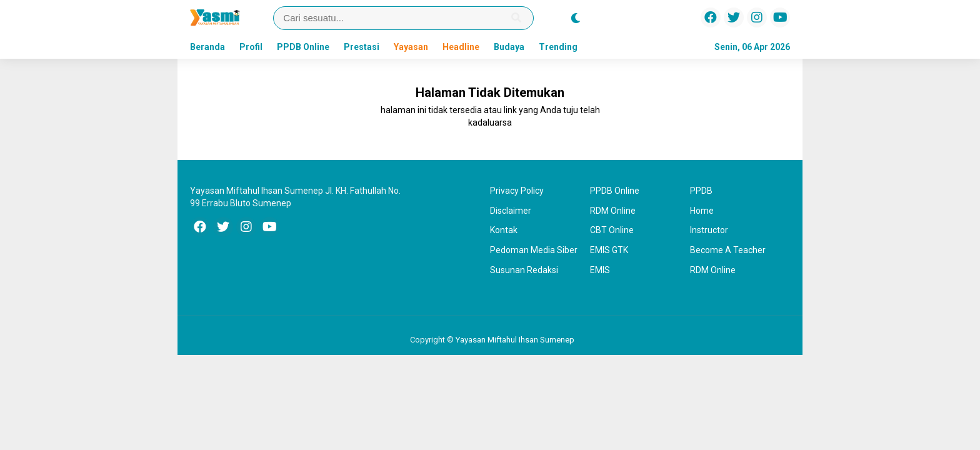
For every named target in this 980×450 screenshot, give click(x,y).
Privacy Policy (517, 191)
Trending (558, 47)
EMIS (600, 270)
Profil (251, 47)
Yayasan (411, 47)
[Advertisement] (106, 259)
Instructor (709, 230)
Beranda (207, 47)
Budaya (509, 47)
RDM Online (613, 211)
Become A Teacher (728, 250)
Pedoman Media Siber (534, 250)
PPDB (701, 191)
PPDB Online (303, 47)
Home (702, 211)
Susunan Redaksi (524, 270)
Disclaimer (511, 211)
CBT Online (612, 230)
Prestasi (362, 47)
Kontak (504, 230)
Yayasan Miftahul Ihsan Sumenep (515, 340)
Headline (461, 47)
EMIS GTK (609, 250)
